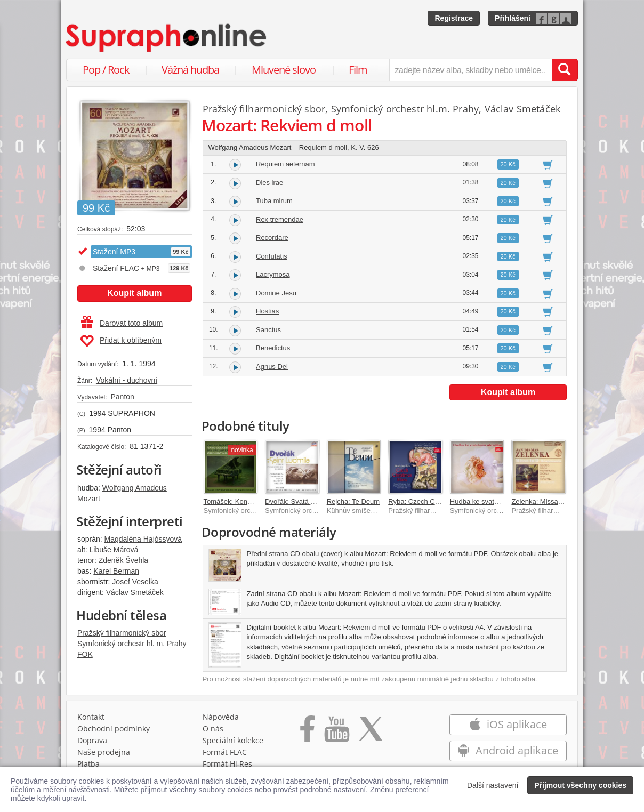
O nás (213, 729)
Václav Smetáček (135, 592)
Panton (122, 397)
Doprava (92, 740)
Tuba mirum (274, 201)
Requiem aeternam (285, 164)
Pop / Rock (106, 70)
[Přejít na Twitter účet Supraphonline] (371, 733)
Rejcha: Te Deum (353, 501)
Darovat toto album (122, 323)
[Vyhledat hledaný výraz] (565, 70)
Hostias (267, 311)
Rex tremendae (280, 219)
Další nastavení (493, 785)
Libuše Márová (114, 550)
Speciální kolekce (233, 740)
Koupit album (134, 293)
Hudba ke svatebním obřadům (496, 501)
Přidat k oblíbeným (121, 341)
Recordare (272, 238)
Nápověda (221, 717)
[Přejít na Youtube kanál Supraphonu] (336, 733)
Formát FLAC (225, 752)
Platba (88, 764)
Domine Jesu (276, 293)
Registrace (454, 18)
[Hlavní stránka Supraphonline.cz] (167, 38)
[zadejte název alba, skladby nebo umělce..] (470, 70)
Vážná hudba (190, 70)
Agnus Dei (272, 367)
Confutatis (272, 256)
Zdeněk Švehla (123, 560)
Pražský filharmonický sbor (122, 633)
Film (358, 70)
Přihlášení (513, 18)
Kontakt (91, 717)
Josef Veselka (135, 582)
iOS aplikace (508, 724)
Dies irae (269, 183)
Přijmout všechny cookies (580, 785)
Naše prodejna (104, 752)
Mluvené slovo (284, 70)
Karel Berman (116, 571)
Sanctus (268, 330)
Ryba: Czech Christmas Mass (434, 501)
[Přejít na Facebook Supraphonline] (307, 733)
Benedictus (273, 348)
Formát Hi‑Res (228, 764)
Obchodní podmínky (114, 729)
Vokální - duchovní (127, 380)
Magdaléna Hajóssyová (143, 539)
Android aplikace (508, 750)
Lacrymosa (273, 274)
